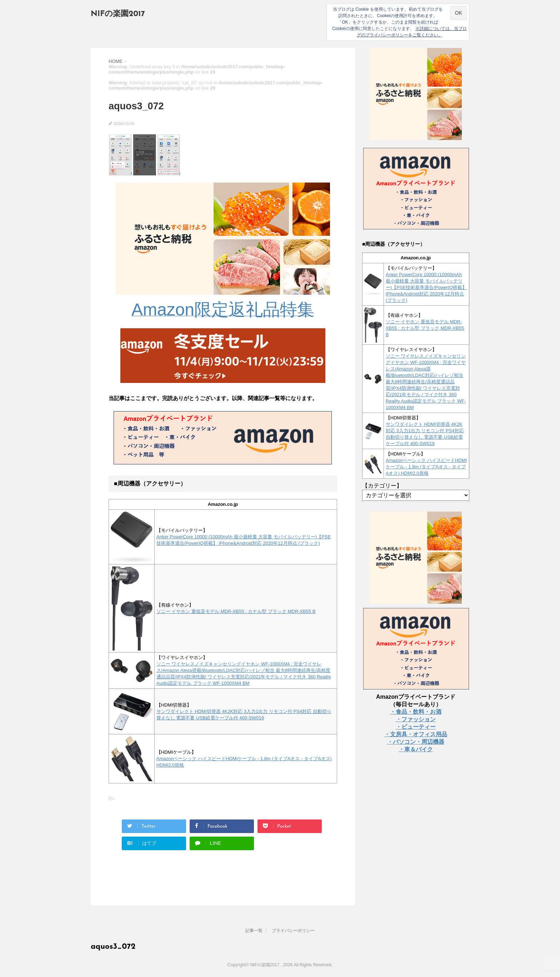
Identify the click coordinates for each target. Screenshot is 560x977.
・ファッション (416, 719)
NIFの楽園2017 (118, 14)
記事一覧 (254, 931)
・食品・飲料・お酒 (416, 712)
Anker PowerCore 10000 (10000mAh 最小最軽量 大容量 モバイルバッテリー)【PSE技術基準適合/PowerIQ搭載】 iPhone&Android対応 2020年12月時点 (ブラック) (426, 287)
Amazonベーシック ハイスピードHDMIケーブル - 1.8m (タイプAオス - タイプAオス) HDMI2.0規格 (426, 467)
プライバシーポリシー (293, 931)
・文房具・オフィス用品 (416, 734)
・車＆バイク (416, 749)
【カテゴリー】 (382, 486)
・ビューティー (416, 727)
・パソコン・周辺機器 (416, 742)
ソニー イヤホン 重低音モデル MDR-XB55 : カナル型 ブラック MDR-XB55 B (236, 611)
